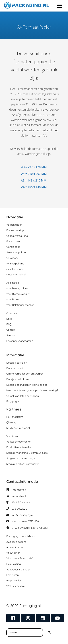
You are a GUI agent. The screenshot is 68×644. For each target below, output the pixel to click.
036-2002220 (19, 509)
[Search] (49, 633)
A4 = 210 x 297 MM (34, 174)
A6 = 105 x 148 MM (34, 187)
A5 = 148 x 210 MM (34, 180)
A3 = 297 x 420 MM (34, 167)
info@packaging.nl (22, 515)
